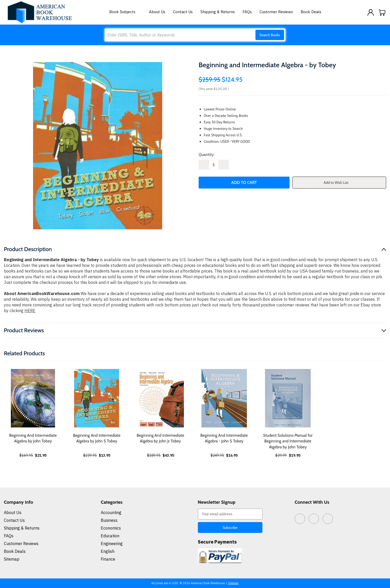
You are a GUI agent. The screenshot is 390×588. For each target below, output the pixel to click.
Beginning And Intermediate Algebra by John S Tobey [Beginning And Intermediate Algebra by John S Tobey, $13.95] (97, 438)
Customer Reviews (276, 12)
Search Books (270, 35)
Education (110, 536)
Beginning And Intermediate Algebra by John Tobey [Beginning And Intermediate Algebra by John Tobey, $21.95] (33, 438)
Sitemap (12, 559)
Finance (108, 559)
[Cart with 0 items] (382, 12)
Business (109, 520)
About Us (157, 12)
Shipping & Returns (218, 12)
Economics (111, 528)
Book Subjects (125, 12)
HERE (30, 311)
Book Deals (311, 12)
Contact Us (183, 12)
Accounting (111, 512)
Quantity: (207, 154)
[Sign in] (371, 12)
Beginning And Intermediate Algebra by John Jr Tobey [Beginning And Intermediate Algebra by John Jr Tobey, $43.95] (160, 438)
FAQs (247, 12)
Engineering (112, 544)
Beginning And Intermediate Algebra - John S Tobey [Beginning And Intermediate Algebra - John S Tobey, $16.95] (224, 438)
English (108, 551)
